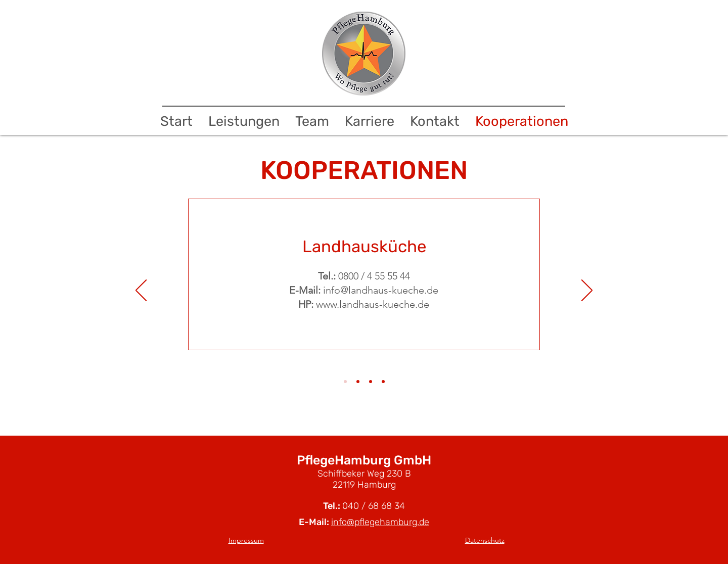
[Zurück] (141, 291)
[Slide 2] (358, 382)
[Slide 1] (345, 382)
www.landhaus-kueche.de (373, 304)
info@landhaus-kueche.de (381, 290)
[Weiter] (587, 291)
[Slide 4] (383, 382)
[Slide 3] (371, 382)
